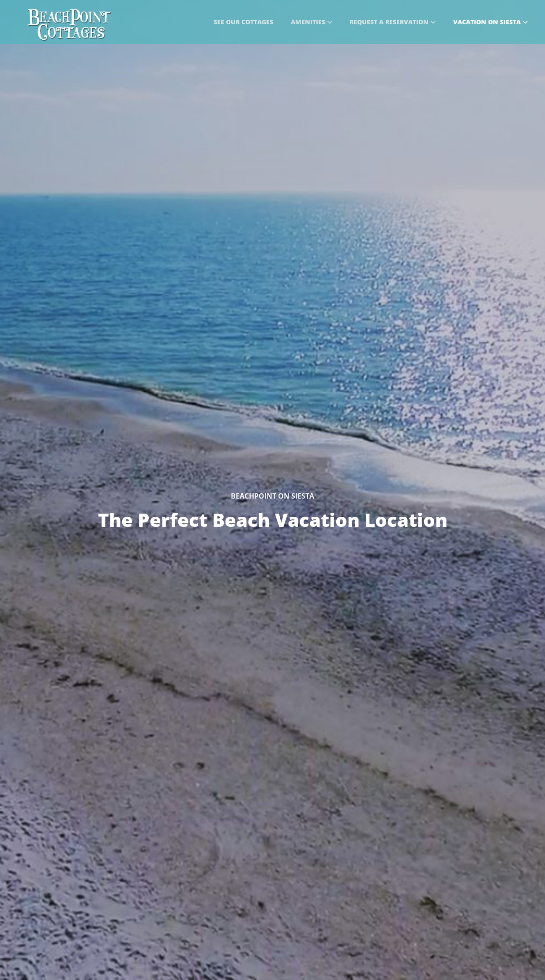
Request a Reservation (393, 22)
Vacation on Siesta (490, 22)
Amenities (312, 22)
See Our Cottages (243, 22)
